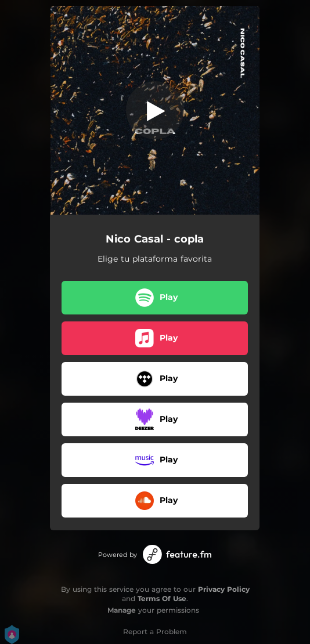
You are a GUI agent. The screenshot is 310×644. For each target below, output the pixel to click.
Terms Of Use (162, 598)
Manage (122, 610)
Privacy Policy (224, 589)
